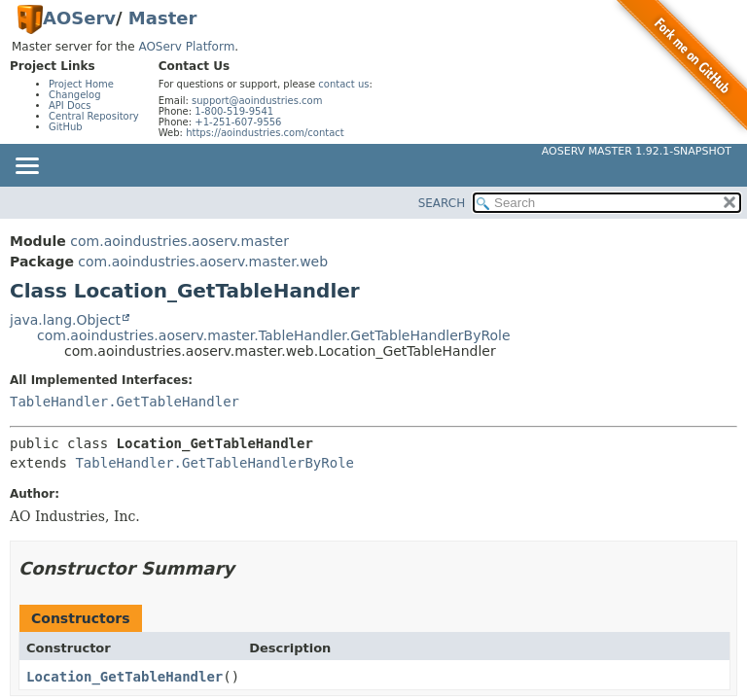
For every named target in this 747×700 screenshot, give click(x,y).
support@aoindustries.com (257, 101)
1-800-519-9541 (234, 111)
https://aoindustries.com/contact (265, 133)
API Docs (70, 105)
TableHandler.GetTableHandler (124, 402)
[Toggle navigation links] (26, 167)
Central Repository (94, 116)
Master (162, 18)
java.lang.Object (65, 320)
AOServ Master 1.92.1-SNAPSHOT (637, 151)
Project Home (81, 84)
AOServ (79, 18)
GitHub (66, 127)
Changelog (75, 95)
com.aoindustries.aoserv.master (179, 241)
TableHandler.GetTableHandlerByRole (214, 463)
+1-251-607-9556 (238, 122)
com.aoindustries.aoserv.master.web (203, 262)
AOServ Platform (186, 47)
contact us (343, 84)
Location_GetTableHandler (124, 677)
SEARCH (442, 203)
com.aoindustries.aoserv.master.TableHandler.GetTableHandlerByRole (274, 335)
